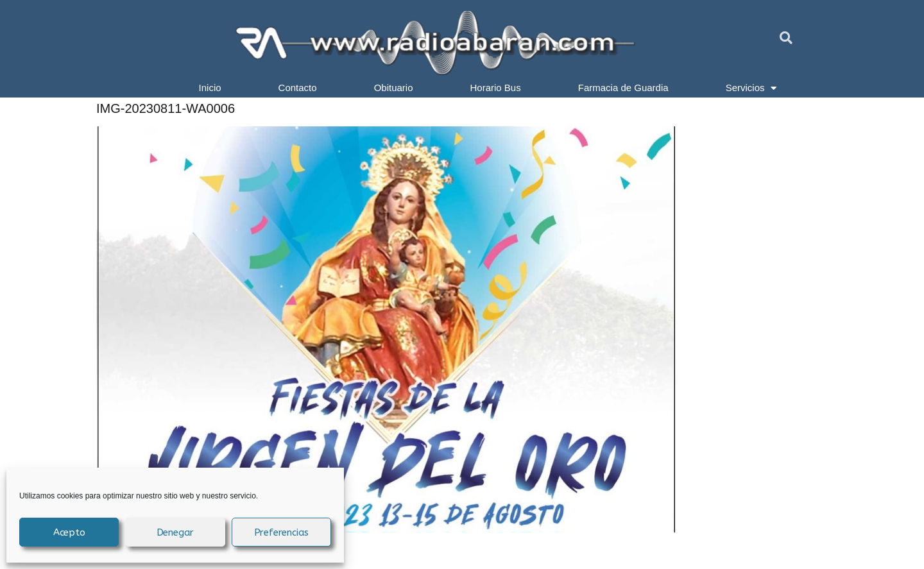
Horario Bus (496, 88)
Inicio (210, 88)
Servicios (751, 88)
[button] (786, 38)
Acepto (69, 532)
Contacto (298, 88)
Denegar (175, 532)
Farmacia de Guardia (623, 88)
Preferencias (282, 532)
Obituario (394, 88)
